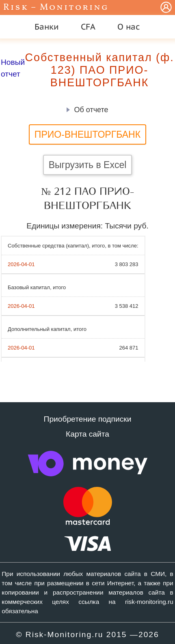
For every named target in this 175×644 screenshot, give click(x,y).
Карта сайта (87, 434)
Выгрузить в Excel (88, 165)
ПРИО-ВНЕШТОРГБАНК (87, 134)
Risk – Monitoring (56, 7)
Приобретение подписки (88, 419)
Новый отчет (13, 68)
